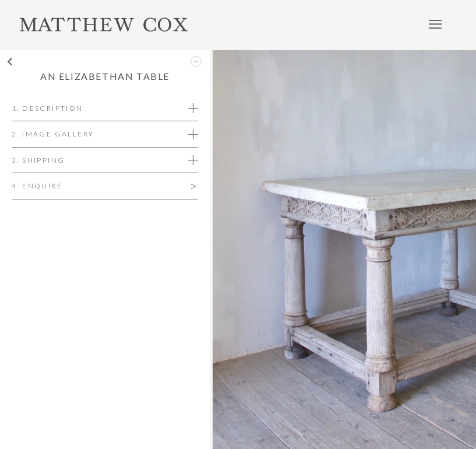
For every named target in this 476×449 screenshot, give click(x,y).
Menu (435, 24)
